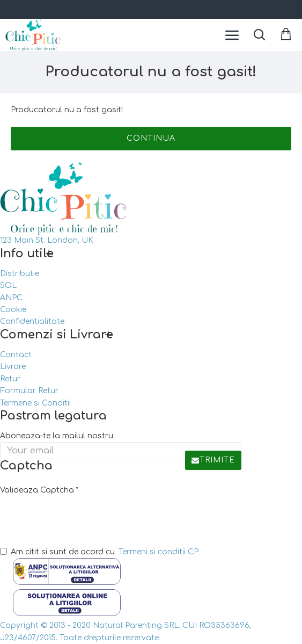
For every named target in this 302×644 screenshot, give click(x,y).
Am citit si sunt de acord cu (100, 552)
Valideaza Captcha (37, 490)
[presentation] (75, 518)
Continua (151, 138)
